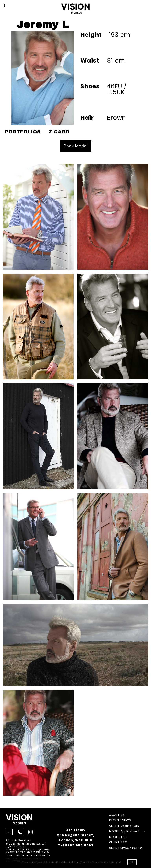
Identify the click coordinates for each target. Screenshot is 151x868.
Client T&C (118, 843)
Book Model (76, 146)
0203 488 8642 (79, 845)
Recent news (120, 820)
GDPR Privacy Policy (126, 848)
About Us (117, 815)
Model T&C (118, 837)
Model (127, 832)
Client (124, 826)
